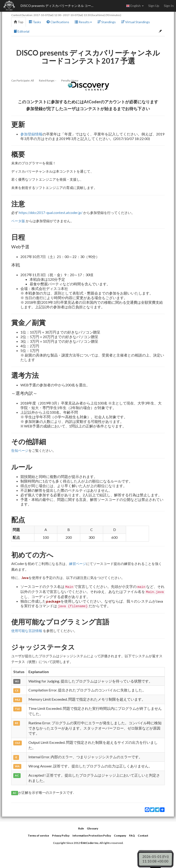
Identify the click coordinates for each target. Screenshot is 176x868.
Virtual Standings (136, 22)
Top (19, 22)
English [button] (135, 6)
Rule (81, 828)
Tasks (35, 22)
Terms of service (38, 836)
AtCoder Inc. (91, 843)
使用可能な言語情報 (27, 631)
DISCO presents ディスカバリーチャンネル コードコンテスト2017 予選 (60, 6)
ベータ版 (18, 221)
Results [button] (83, 22)
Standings (107, 22)
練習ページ (78, 564)
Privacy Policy (61, 836)
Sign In (169, 6)
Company (120, 836)
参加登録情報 (31, 134)
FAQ (132, 836)
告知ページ (20, 450)
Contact (143, 836)
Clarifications (58, 22)
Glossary (92, 828)
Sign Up (154, 6)
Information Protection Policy (92, 836)
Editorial (22, 31)
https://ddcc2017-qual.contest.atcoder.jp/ (51, 213)
